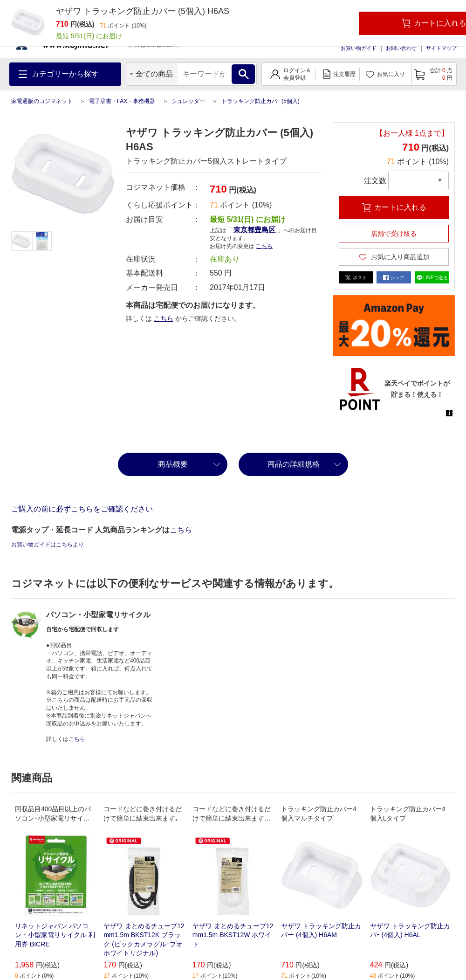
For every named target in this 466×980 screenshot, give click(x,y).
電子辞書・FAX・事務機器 (122, 101)
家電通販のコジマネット (42, 101)
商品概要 (173, 464)
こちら (264, 246)
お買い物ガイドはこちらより (48, 545)
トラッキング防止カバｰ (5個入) (260, 101)
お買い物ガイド (359, 48)
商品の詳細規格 (294, 464)
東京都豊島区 (255, 230)
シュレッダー (188, 101)
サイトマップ (441, 48)
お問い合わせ (401, 48)
